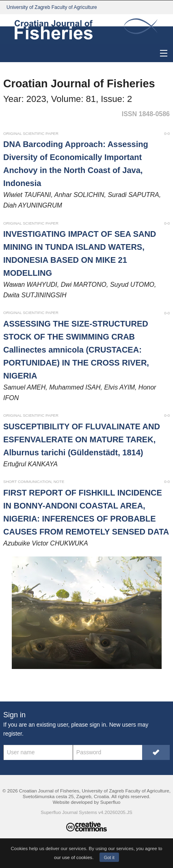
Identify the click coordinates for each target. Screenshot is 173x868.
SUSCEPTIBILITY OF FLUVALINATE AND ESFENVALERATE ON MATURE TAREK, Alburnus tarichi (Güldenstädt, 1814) (82, 439)
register (13, 734)
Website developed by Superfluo (87, 802)
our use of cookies (73, 857)
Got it (109, 857)
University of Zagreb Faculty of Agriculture (52, 7)
